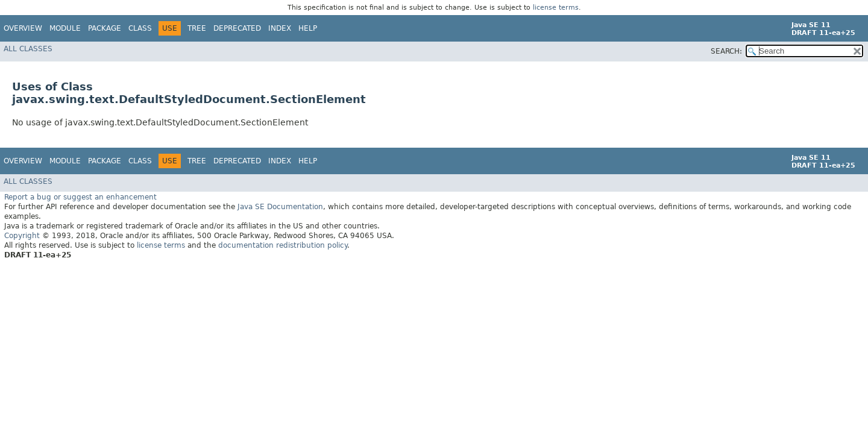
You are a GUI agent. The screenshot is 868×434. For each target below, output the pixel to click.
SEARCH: (726, 51)
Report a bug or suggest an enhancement (80, 197)
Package (105, 28)
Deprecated (237, 28)
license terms (556, 8)
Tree (197, 28)
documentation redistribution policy (283, 245)
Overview (23, 28)
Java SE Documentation (280, 206)
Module (65, 28)
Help (308, 28)
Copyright (22, 235)
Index (280, 28)
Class (140, 28)
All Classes (28, 49)
